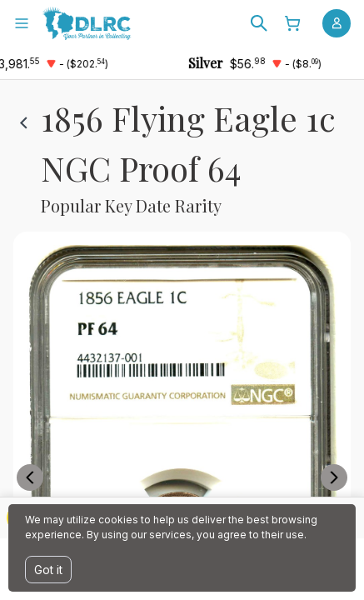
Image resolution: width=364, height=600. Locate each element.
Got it (48, 570)
